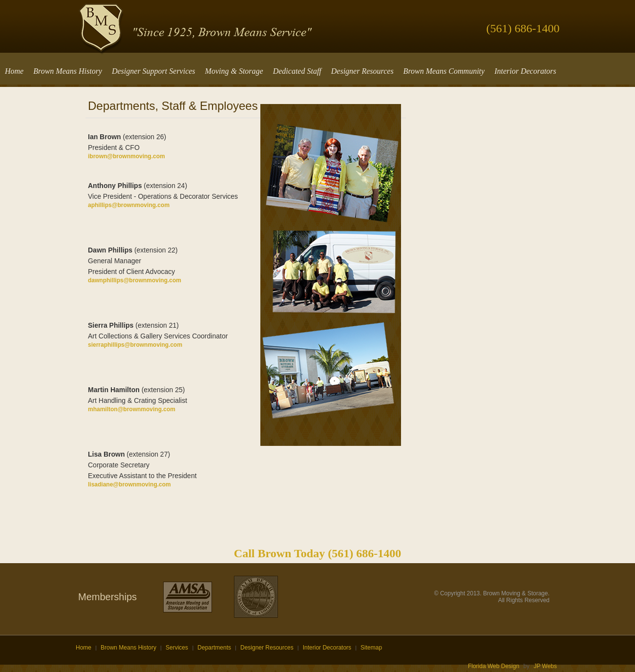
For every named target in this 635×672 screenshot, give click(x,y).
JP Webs (545, 666)
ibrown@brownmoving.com (127, 156)
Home (84, 648)
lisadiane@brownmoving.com (129, 484)
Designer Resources (267, 648)
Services (178, 648)
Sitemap (371, 648)
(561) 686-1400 (523, 28)
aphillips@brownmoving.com (129, 205)
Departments (214, 648)
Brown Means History (128, 648)
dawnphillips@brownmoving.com (135, 280)
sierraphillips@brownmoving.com (135, 345)
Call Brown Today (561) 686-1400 (317, 553)
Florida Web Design (494, 666)
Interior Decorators (327, 648)
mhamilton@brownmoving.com (132, 409)
